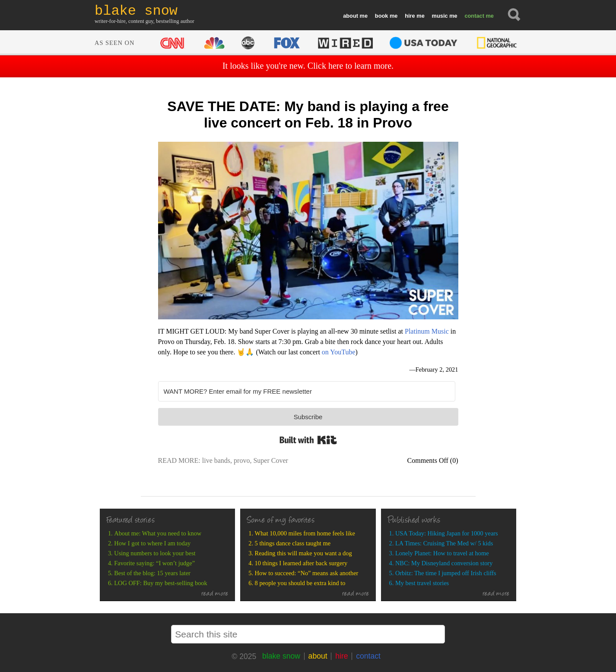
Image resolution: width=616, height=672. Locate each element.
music (440, 16)
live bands (216, 460)
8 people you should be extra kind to (300, 583)
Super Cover (270, 460)
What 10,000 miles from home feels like (305, 533)
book (382, 16)
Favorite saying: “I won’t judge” (154, 563)
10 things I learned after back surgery (301, 563)
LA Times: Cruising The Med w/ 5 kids (444, 543)
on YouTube (339, 352)
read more (215, 594)
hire (410, 16)
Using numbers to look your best (155, 553)
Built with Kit (308, 440)
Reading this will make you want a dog (303, 553)
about (351, 16)
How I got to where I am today (152, 543)
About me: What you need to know (158, 533)
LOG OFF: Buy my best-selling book (160, 583)
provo (242, 460)
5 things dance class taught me (293, 543)
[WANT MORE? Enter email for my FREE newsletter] (307, 391)
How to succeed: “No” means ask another (307, 573)
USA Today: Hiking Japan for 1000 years (447, 533)
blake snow (281, 656)
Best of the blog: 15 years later (152, 573)
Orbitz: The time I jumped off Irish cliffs (446, 573)
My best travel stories (422, 583)
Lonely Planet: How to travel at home (442, 553)
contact (474, 16)
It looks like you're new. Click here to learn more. (308, 66)
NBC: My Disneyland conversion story (444, 563)
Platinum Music (427, 331)
